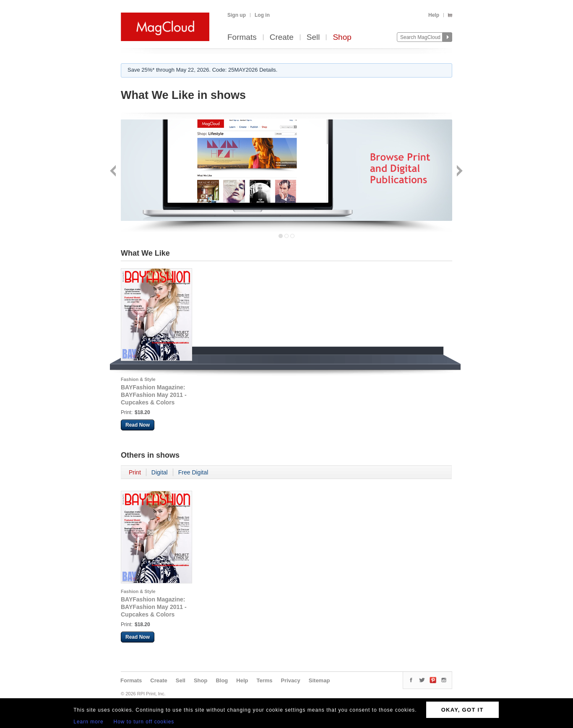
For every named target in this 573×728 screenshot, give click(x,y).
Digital (160, 472)
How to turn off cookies (144, 722)
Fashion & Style (138, 379)
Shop (342, 38)
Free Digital (193, 472)
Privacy (291, 680)
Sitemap (319, 680)
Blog (222, 680)
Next (459, 172)
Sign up (237, 15)
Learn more (88, 722)
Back (114, 172)
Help (434, 15)
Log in (262, 15)
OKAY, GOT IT (462, 710)
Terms (264, 680)
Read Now (138, 425)
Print (135, 472)
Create (282, 38)
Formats (242, 38)
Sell (313, 38)
